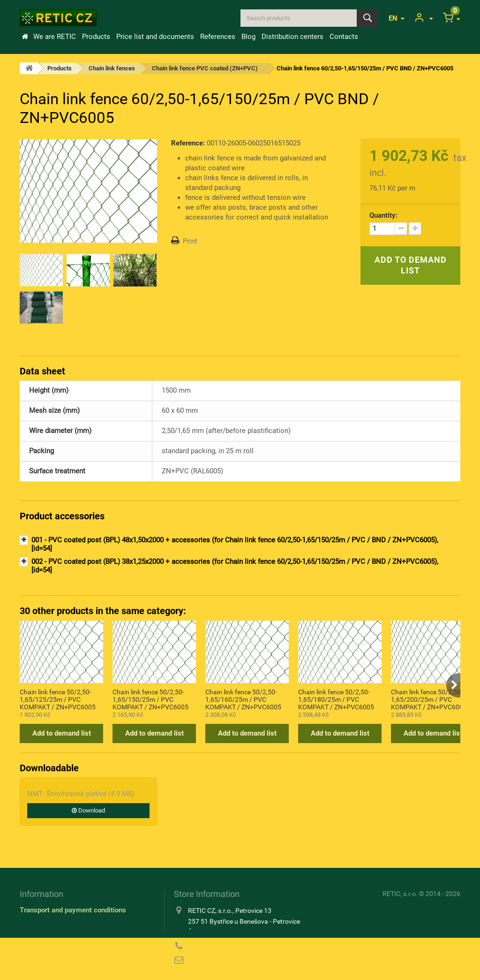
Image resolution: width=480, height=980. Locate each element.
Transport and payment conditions (73, 910)
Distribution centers (292, 37)
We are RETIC (55, 37)
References (218, 37)
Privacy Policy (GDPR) (55, 937)
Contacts (344, 37)
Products (96, 37)
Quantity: (383, 215)
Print (190, 241)
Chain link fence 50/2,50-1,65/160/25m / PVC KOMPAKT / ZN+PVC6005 (243, 699)
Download (88, 810)
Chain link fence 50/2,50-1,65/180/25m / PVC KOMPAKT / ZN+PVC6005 (336, 699)
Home (25, 37)
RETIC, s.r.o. (400, 894)
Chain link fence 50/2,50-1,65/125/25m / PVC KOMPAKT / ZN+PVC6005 (58, 699)
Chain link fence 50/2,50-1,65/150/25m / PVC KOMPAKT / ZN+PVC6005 (150, 699)
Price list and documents (155, 37)
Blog (248, 37)
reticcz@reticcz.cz (234, 960)
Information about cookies (60, 924)
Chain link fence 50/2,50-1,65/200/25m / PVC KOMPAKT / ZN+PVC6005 (429, 699)
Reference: (188, 143)
